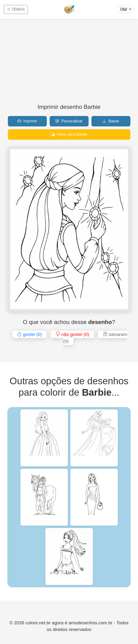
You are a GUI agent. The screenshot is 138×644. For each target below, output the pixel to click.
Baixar (111, 121)
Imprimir (27, 121)
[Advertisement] (69, 63)
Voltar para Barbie (69, 134)
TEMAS (16, 9)
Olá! (124, 9)
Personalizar (69, 121)
